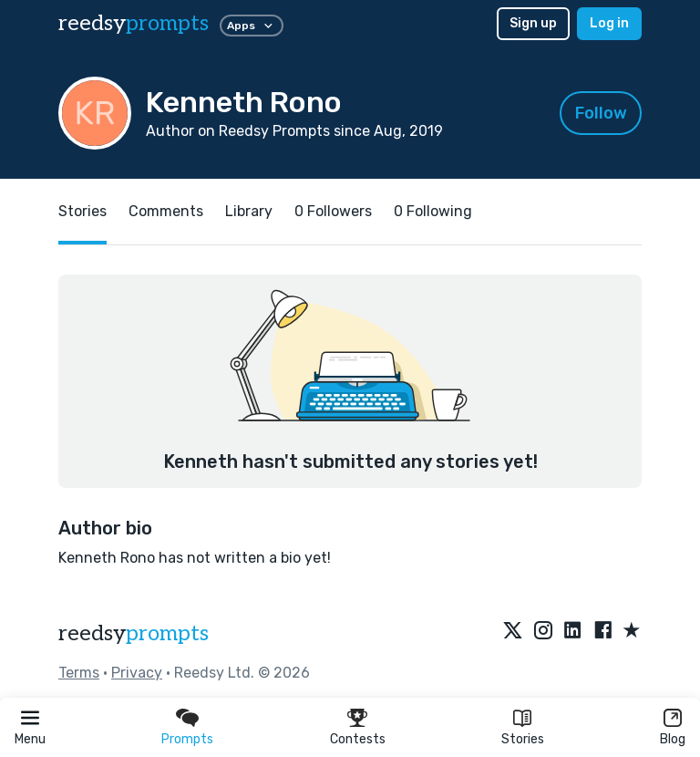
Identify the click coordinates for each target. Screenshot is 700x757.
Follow (601, 113)
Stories (523, 739)
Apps (252, 26)
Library (249, 211)
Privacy (137, 673)
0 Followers (333, 211)
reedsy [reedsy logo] (134, 23)
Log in (609, 23)
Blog (673, 739)
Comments (166, 211)
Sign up (533, 23)
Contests (358, 739)
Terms (79, 673)
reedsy (134, 633)
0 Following (433, 211)
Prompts (187, 739)
